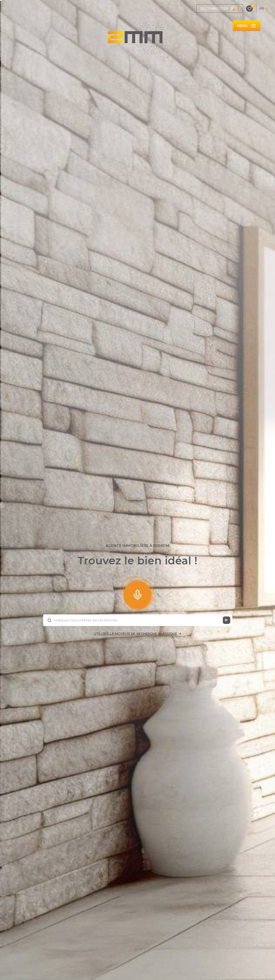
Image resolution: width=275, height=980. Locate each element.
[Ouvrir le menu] (247, 26)
